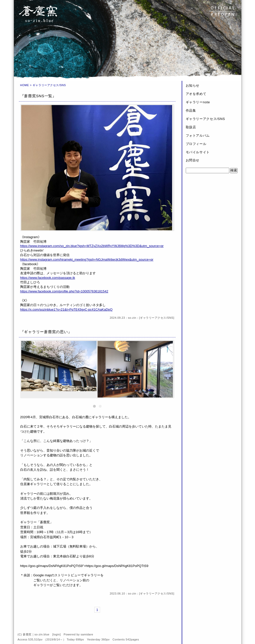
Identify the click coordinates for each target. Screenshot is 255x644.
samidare (87, 634)
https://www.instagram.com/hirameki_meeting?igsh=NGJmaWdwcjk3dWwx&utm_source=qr (87, 259)
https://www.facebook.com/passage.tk (48, 278)
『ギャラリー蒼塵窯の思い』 (46, 332)
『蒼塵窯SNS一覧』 (38, 96)
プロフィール (196, 144)
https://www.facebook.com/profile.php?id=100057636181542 (64, 291)
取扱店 (191, 127)
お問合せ (193, 160)
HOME (25, 85)
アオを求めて (196, 94)
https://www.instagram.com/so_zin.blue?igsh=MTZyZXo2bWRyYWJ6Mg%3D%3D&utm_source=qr (92, 246)
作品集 (191, 110)
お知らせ (193, 85)
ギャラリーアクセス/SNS (157, 318)
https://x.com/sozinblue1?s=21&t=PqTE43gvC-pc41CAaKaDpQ (66, 309)
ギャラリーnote (198, 102)
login (57, 634)
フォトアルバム (198, 135)
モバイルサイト (198, 152)
